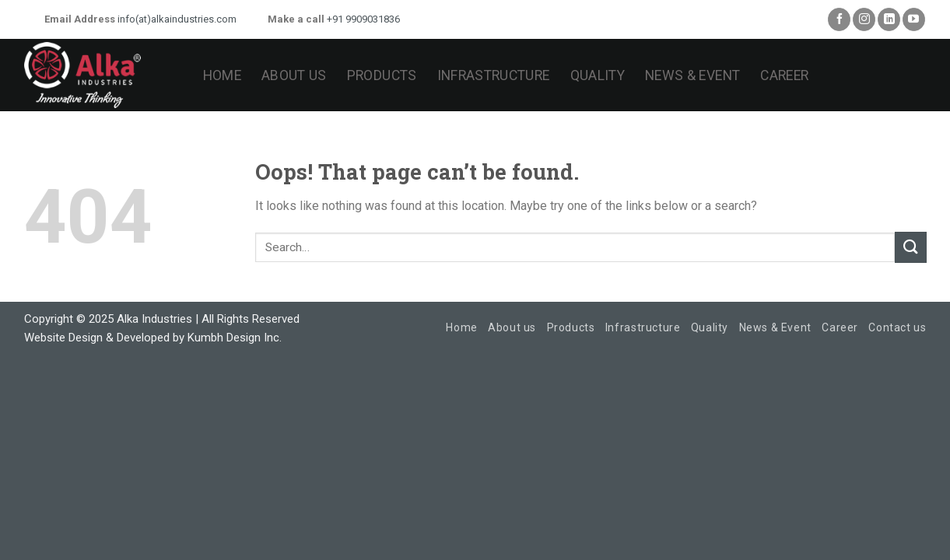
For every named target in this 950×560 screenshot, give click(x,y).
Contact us (897, 327)
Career (784, 75)
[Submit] (910, 247)
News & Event (692, 75)
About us (294, 75)
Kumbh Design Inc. (235, 338)
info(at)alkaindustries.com (176, 19)
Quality (598, 75)
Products (382, 75)
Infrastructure (494, 75)
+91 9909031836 (362, 19)
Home (222, 75)
